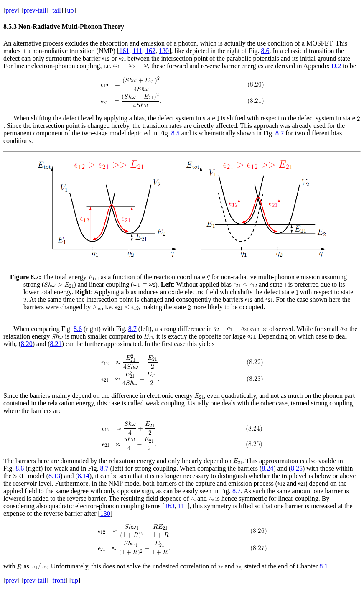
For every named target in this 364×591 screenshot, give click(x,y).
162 (150, 51)
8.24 (267, 468)
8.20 (27, 344)
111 (137, 51)
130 (164, 51)
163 (170, 506)
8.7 (280, 133)
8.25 (297, 468)
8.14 (84, 476)
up (70, 10)
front (59, 580)
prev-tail (35, 10)
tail (56, 10)
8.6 (265, 51)
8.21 (56, 344)
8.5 (176, 133)
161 (124, 51)
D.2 (336, 66)
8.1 (323, 566)
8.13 (54, 476)
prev (11, 10)
